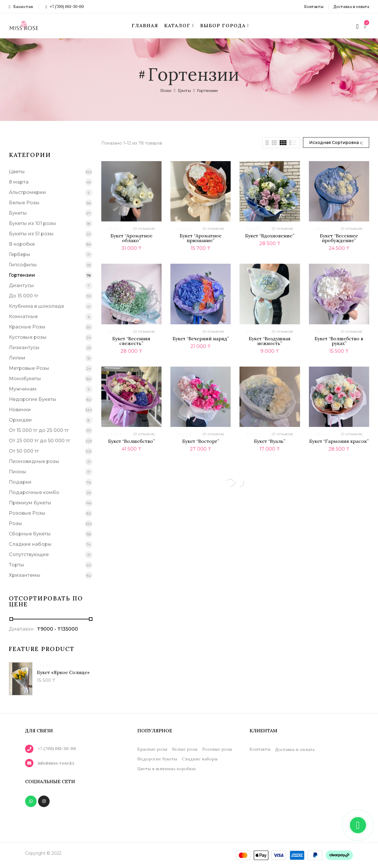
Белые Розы (24, 203)
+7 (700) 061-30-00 (65, 7)
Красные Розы (27, 327)
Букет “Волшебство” (131, 441)
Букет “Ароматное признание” (201, 238)
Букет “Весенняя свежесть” (131, 341)
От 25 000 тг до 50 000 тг (40, 441)
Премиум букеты (30, 503)
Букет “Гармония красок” (339, 441)
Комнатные (23, 316)
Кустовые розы (28, 337)
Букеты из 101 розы (32, 223)
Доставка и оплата (351, 7)
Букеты (18, 213)
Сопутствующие (29, 554)
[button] (366, 26)
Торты (17, 565)
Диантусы (21, 285)
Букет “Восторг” (201, 441)
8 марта (19, 182)
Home (166, 91)
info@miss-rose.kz (56, 763)
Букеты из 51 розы (31, 234)
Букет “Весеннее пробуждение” (339, 238)
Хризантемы (25, 575)
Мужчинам (23, 389)
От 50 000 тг (24, 451)
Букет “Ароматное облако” (131, 238)
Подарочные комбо (34, 492)
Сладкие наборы (30, 544)
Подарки (20, 482)
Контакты (314, 7)
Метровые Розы (29, 368)
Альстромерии (27, 192)
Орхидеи (20, 420)
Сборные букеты (30, 534)
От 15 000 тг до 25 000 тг (39, 430)
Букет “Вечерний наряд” (201, 339)
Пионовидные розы (34, 461)
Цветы (184, 91)
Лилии (17, 358)
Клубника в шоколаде (36, 306)
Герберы (20, 254)
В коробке (22, 244)
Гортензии (22, 275)
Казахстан (21, 7)
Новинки (20, 410)
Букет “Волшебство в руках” (339, 341)
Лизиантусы (24, 348)
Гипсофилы (23, 265)
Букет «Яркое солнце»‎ (63, 672)
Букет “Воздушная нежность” (270, 341)
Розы (16, 523)
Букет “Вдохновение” (270, 236)
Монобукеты (25, 379)
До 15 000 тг (24, 296)
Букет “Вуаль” (270, 441)
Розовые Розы (27, 513)
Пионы (18, 472)
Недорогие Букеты (33, 399)
